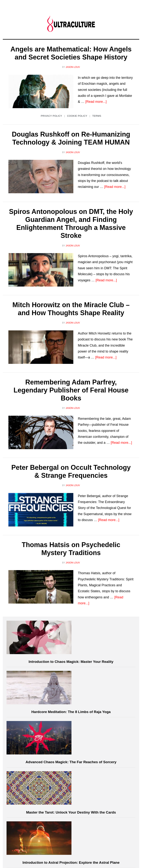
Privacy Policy (52, 116)
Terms (97, 116)
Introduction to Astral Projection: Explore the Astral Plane (71, 863)
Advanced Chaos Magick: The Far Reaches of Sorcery (71, 762)
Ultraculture (71, 24)
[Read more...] (96, 102)
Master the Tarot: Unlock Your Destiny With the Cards (71, 812)
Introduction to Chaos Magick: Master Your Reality (71, 662)
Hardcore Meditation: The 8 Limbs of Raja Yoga (71, 712)
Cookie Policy (77, 116)
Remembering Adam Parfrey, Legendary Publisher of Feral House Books (71, 390)
